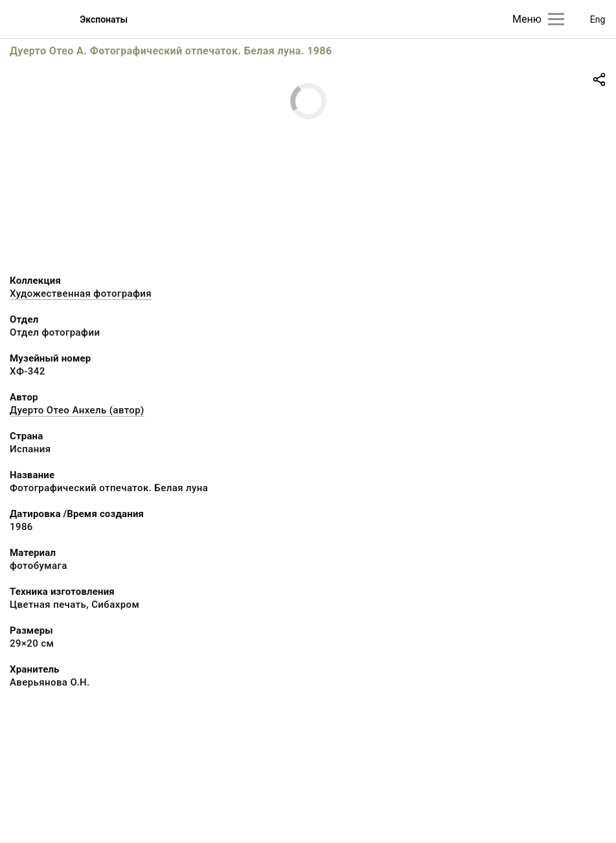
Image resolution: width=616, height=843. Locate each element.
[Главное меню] (556, 19)
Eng (598, 19)
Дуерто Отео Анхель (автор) (77, 410)
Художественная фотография (81, 294)
